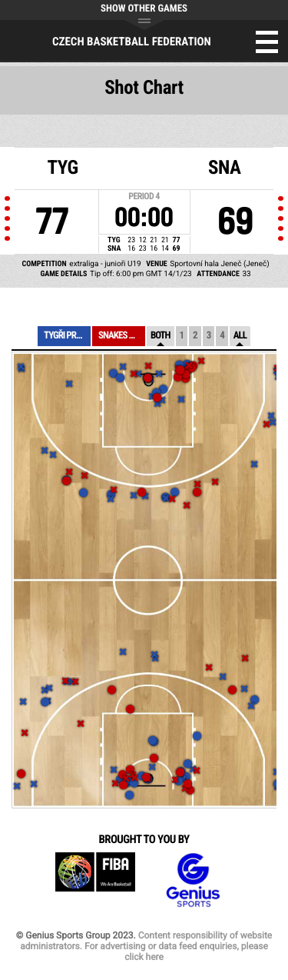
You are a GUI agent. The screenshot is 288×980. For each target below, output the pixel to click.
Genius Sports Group (193, 880)
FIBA (95, 880)
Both (161, 336)
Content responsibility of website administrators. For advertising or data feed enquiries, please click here (146, 946)
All (240, 336)
